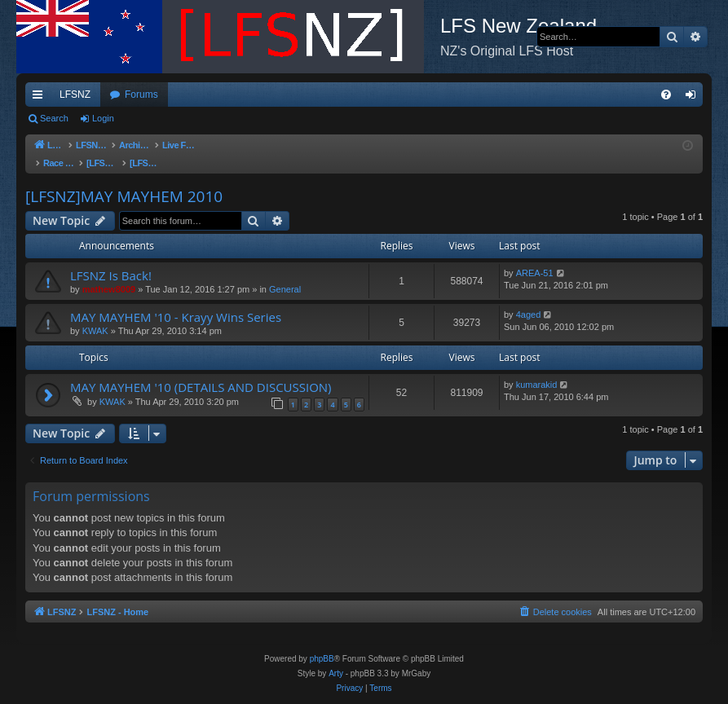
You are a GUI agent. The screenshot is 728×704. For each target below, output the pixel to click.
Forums (141, 95)
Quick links (41, 98)
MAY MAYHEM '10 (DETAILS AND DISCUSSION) (201, 371)
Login (103, 118)
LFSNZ (75, 95)
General (285, 273)
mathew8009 (109, 273)
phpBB (322, 659)
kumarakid (537, 368)
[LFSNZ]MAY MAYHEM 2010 (124, 180)
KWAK (95, 315)
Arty (336, 673)
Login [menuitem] (694, 98)
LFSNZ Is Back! (111, 259)
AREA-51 (535, 257)
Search (54, 118)
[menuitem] (666, 95)
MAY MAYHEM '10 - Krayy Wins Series (176, 301)
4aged (529, 298)
